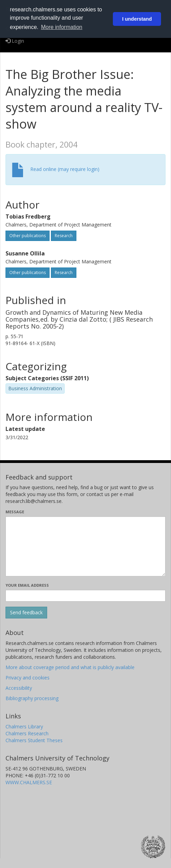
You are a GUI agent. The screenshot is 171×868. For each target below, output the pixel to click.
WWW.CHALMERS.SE (29, 782)
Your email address (27, 585)
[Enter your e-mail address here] (85, 596)
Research (64, 236)
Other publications (28, 236)
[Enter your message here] (85, 546)
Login (15, 41)
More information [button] (62, 27)
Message (15, 512)
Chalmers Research (27, 733)
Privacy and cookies (28, 678)
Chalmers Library (24, 726)
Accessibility (19, 688)
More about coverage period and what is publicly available (70, 667)
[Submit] (26, 613)
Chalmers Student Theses (34, 740)
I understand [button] (137, 19)
